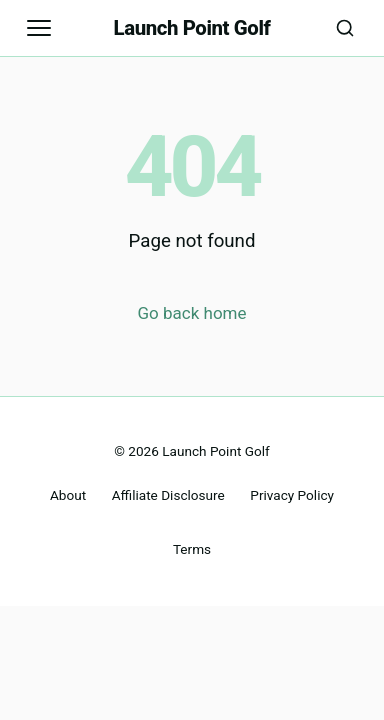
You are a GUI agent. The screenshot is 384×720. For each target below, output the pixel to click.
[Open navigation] (39, 28)
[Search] (345, 28)
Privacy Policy (292, 495)
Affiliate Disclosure (168, 495)
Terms (192, 549)
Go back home (192, 313)
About (68, 495)
